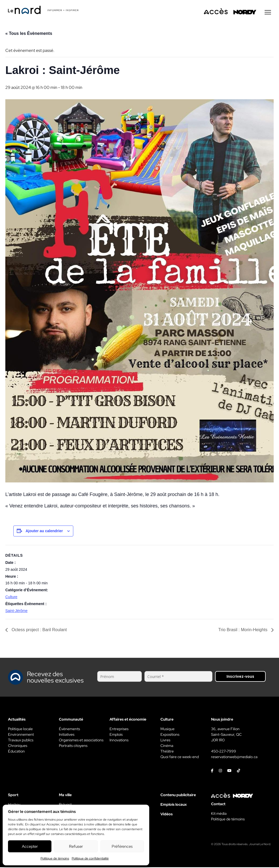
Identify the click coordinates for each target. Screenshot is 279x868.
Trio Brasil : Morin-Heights (243, 631)
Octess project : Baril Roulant (39, 631)
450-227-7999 (224, 752)
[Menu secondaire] (268, 13)
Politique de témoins (55, 858)
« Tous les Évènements (29, 34)
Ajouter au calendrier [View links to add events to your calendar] (44, 532)
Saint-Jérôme (16, 611)
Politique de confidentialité (90, 858)
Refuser (76, 846)
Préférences (122, 846)
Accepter (30, 846)
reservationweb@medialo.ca (234, 758)
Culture (11, 598)
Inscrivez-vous (240, 677)
